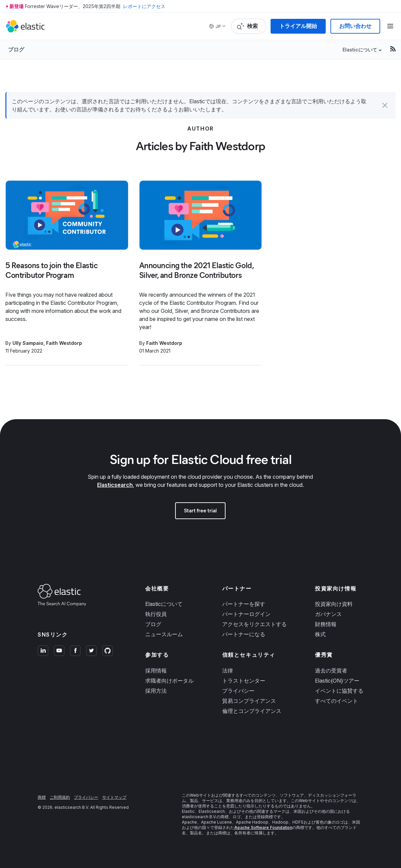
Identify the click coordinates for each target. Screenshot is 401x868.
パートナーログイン (246, 614)
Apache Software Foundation (263, 827)
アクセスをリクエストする (254, 624)
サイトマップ (114, 797)
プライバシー (238, 691)
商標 (42, 797)
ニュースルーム (164, 634)
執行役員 (156, 614)
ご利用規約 (60, 797)
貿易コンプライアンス (249, 701)
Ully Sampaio (28, 343)
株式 (320, 634)
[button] (385, 105)
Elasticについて (360, 50)
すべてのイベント (336, 701)
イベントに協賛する (339, 691)
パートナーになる (244, 634)
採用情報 (156, 671)
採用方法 (156, 691)
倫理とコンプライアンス (252, 711)
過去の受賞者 (331, 671)
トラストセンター (244, 681)
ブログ (16, 49)
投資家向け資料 (334, 604)
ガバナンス (328, 614)
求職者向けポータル (169, 681)
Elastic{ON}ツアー (337, 681)
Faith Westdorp (64, 343)
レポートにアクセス (144, 6)
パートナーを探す (244, 604)
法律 (228, 671)
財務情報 (326, 624)
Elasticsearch (115, 485)
